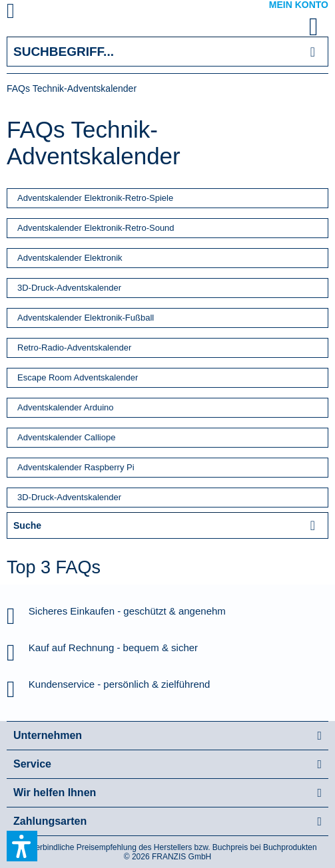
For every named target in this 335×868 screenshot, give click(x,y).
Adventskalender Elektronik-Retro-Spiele (95, 198)
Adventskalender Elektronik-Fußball (86, 318)
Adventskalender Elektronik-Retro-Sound (96, 228)
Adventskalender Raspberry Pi (76, 467)
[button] (22, 846)
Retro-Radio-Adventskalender (74, 348)
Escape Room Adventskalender (78, 377)
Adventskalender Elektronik (70, 258)
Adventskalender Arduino (66, 407)
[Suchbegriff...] (167, 52)
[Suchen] (313, 52)
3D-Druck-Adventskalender (69, 288)
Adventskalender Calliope (66, 437)
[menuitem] (26, 13)
